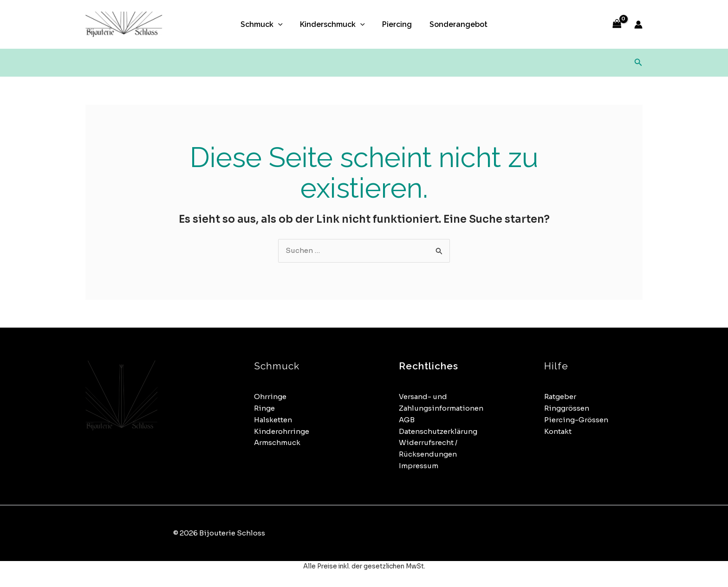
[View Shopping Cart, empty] (617, 24)
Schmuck (265, 25)
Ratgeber (560, 397)
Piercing (396, 24)
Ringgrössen (567, 408)
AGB (407, 420)
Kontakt (558, 431)
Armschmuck (277, 442)
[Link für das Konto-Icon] (638, 25)
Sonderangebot (455, 24)
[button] (282, 25)
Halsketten (273, 420)
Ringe (264, 408)
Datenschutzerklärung (438, 431)
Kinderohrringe (282, 431)
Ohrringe (270, 397)
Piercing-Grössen (576, 420)
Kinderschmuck (334, 25)
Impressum (419, 466)
